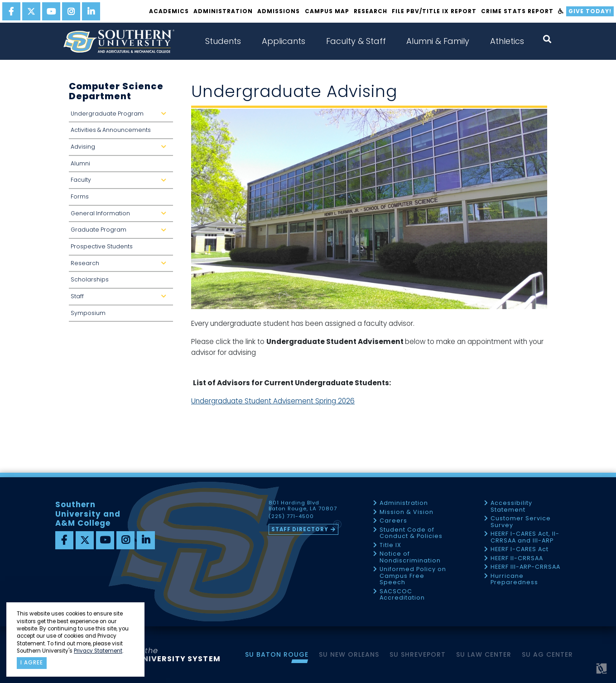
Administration (223, 11)
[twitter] (31, 11)
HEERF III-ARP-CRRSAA (525, 567)
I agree (32, 663)
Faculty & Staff (356, 41)
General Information (120, 216)
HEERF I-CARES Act (520, 550)
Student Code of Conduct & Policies (411, 533)
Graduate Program (120, 232)
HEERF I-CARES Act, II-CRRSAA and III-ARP (525, 537)
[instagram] (71, 11)
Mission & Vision (407, 512)
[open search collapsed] (547, 39)
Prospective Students (102, 246)
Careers (393, 521)
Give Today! (590, 11)
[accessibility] (561, 11)
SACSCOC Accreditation (402, 595)
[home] (119, 41)
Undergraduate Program (120, 116)
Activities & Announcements (111, 130)
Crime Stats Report (517, 11)
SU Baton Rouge (277, 654)
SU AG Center (547, 654)
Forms (80, 196)
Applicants (284, 41)
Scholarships (90, 279)
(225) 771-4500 (291, 517)
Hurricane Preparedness (514, 579)
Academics (169, 11)
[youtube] (51, 11)
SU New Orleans (349, 654)
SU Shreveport (418, 654)
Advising (120, 149)
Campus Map (327, 11)
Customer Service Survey (521, 522)
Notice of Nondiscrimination (410, 557)
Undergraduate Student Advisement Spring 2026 (273, 401)
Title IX (390, 545)
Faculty (120, 182)
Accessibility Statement (511, 506)
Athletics (507, 41)
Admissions (279, 11)
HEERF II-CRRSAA (517, 559)
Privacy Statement (98, 651)
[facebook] (11, 11)
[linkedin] (91, 11)
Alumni (80, 163)
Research (371, 11)
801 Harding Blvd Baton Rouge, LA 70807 (303, 506)
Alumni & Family (438, 41)
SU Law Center (484, 654)
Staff (120, 299)
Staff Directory (300, 529)
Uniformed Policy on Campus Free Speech (413, 576)
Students (223, 41)
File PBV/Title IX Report (434, 11)
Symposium (88, 313)
